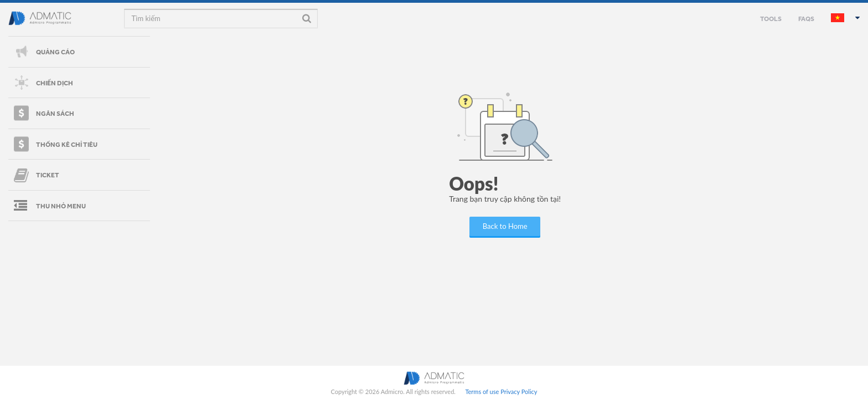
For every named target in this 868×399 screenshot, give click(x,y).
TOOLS (771, 18)
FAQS (806, 18)
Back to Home (505, 226)
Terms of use (482, 392)
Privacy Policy (519, 392)
